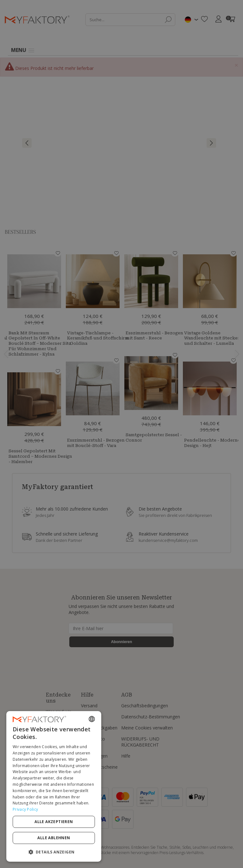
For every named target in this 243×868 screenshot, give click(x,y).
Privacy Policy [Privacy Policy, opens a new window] (25, 809)
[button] (54, 852)
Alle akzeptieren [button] (54, 822)
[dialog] (54, 786)
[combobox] (92, 719)
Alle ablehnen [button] (54, 838)
